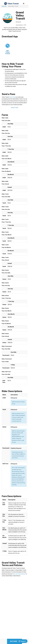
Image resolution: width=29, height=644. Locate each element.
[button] (24, 4)
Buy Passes (15, 641)
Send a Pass (12, 97)
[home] (11, 4)
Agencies (4, 6)
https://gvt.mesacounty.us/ (19, 574)
